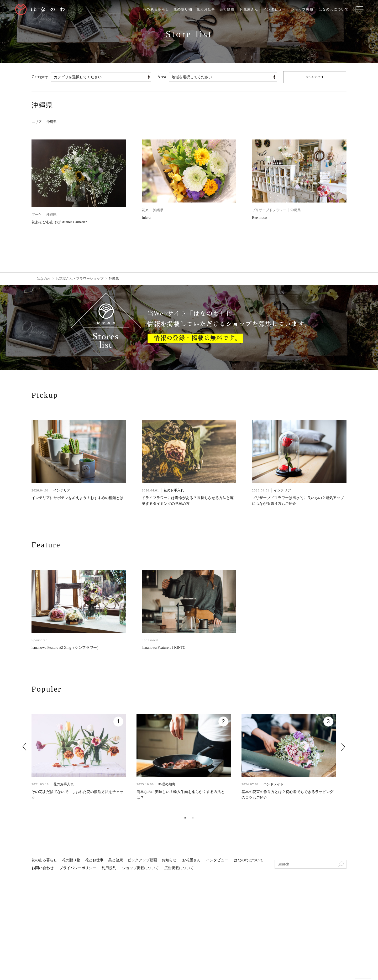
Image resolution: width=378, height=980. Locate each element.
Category (40, 77)
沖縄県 (54, 122)
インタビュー (279, 9)
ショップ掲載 (308, 9)
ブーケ (37, 215)
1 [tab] (185, 818)
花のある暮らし (153, 9)
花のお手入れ (174, 491)
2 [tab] (193, 818)
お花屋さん (251, 9)
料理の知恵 (167, 785)
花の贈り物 (181, 9)
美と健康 (228, 9)
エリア (37, 122)
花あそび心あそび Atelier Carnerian (59, 222)
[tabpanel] (84, 764)
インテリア (62, 491)
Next (343, 747)
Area (162, 77)
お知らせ (169, 860)
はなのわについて (342, 9)
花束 (145, 210)
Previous (24, 747)
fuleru (146, 218)
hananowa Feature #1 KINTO (164, 648)
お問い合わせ (43, 868)
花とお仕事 (206, 9)
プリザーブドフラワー (269, 210)
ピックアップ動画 (142, 860)
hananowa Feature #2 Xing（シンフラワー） (66, 648)
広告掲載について (179, 868)
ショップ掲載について (140, 868)
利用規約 (109, 868)
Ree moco (259, 218)
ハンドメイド (274, 785)
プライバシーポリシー (78, 868)
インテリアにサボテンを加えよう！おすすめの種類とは (77, 498)
